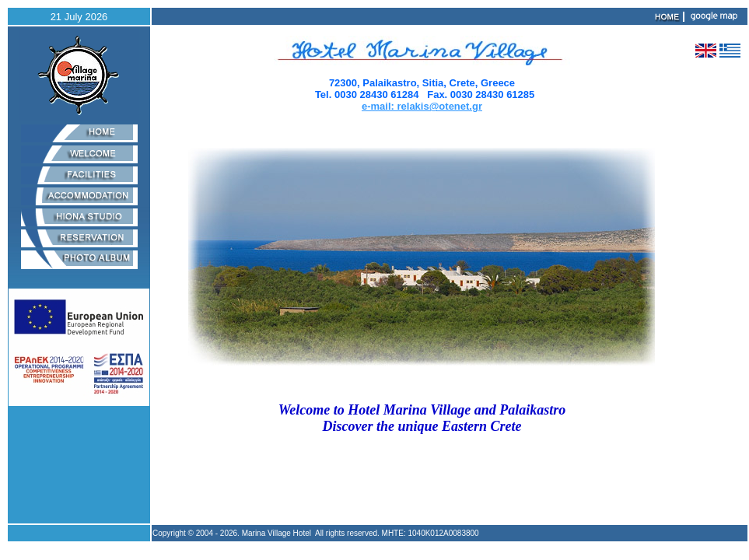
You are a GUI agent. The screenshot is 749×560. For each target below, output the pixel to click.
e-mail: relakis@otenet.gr (422, 106)
